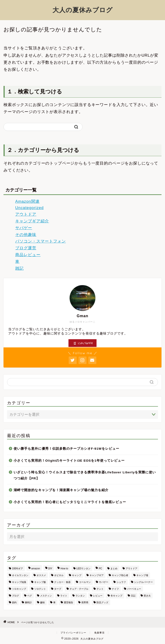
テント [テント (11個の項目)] (100, 589)
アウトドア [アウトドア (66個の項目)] (131, 569)
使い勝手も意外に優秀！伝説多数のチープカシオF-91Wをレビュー (66, 449)
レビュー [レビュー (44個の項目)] (98, 596)
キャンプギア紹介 (32, 221)
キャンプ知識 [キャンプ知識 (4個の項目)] (19, 582)
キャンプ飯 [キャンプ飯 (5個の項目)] (40, 582)
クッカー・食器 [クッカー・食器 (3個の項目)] (62, 582)
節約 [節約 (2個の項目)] (14, 602)
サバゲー (24, 228)
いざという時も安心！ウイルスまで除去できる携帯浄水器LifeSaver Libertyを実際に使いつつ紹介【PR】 (85, 475)
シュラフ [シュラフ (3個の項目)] (121, 582)
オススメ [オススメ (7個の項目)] (41, 575)
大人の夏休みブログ (83, 10)
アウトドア (26, 214)
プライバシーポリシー (73, 633)
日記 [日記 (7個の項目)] (133, 596)
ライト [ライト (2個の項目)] (64, 596)
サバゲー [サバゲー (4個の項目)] (104, 582)
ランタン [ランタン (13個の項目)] (80, 596)
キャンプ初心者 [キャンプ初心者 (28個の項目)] (120, 575)
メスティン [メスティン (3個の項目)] (46, 596)
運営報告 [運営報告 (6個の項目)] (68, 602)
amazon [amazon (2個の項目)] (36, 569)
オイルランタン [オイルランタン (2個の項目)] (20, 575)
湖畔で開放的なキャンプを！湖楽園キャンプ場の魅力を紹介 (61, 490)
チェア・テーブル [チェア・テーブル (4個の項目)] (79, 589)
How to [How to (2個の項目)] (64, 569)
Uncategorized (29, 208)
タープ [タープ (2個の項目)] (58, 589)
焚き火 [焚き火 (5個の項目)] (147, 596)
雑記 (19, 268)
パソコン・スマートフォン (41, 241)
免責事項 (99, 633)
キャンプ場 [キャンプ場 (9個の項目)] (142, 575)
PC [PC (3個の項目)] (100, 569)
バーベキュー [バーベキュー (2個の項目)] (134, 589)
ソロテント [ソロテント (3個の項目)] (40, 589)
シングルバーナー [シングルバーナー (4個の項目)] (143, 582)
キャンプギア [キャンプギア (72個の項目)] (97, 575)
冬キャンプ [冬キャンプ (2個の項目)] (116, 596)
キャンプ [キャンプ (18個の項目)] (77, 575)
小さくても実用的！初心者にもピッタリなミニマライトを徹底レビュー (70, 502)
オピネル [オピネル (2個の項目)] (59, 575)
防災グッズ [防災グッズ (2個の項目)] (102, 602)
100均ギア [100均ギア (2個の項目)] (17, 569)
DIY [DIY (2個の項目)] (50, 569)
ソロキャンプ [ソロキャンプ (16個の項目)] (19, 589)
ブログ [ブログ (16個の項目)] (15, 596)
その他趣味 (26, 235)
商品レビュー (28, 255)
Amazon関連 (27, 201)
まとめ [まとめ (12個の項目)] (114, 569)
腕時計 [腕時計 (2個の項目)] (28, 602)
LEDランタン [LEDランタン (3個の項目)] (83, 569)
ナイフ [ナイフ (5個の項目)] (115, 589)
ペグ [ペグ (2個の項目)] (30, 596)
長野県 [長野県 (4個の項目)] (85, 602)
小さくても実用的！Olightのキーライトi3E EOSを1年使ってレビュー (69, 461)
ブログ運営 (26, 248)
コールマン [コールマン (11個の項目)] (85, 582)
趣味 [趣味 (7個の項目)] (42, 602)
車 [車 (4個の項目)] (54, 602)
